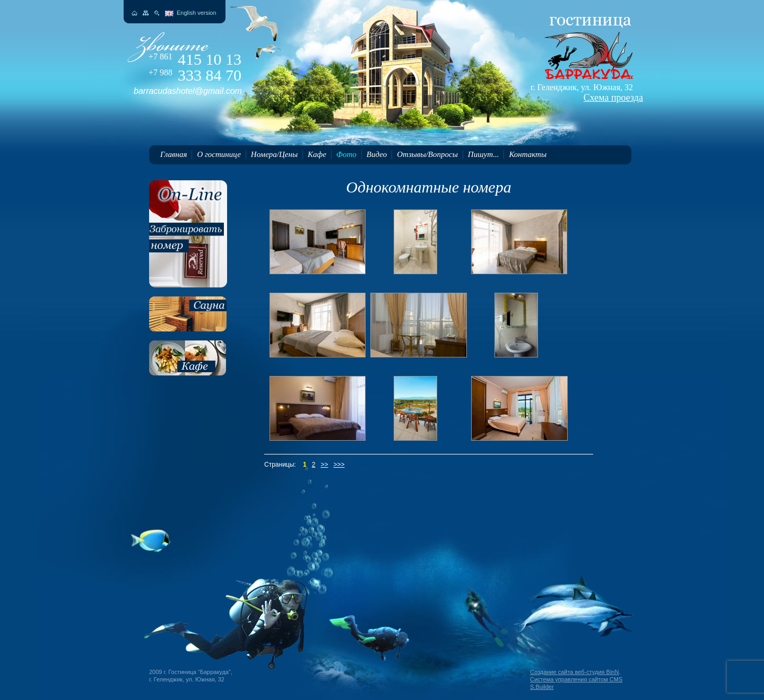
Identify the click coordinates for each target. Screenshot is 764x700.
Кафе (317, 154)
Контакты (528, 154)
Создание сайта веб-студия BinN (574, 672)
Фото (346, 154)
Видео (377, 154)
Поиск (157, 13)
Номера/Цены (274, 154)
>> (324, 465)
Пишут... (484, 154)
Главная (173, 154)
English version (197, 13)
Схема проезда (613, 98)
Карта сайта (146, 13)
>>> (339, 465)
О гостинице (219, 154)
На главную (134, 13)
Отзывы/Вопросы (427, 154)
